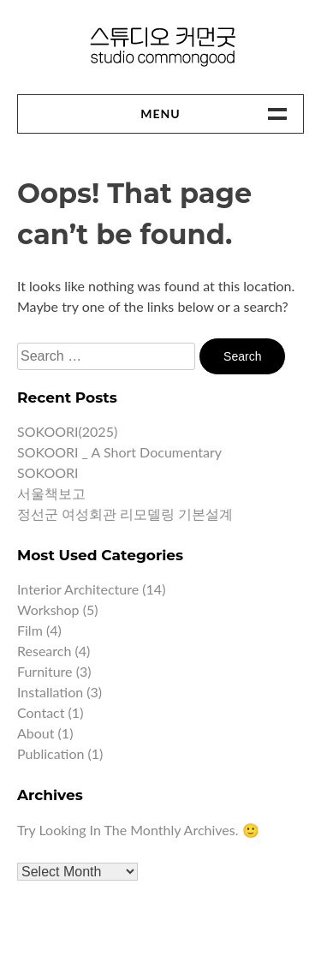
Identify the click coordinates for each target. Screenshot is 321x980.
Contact (41, 712)
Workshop (48, 610)
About (36, 733)
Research (44, 651)
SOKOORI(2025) (67, 431)
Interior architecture (78, 589)
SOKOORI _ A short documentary (119, 452)
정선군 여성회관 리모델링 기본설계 (125, 514)
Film (30, 630)
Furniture (45, 671)
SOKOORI (48, 472)
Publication (51, 753)
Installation (50, 692)
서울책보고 (51, 493)
